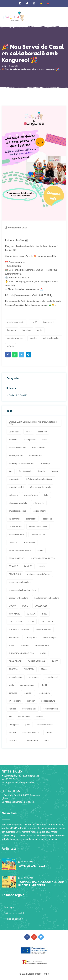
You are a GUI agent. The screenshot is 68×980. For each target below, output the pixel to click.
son (10, 717)
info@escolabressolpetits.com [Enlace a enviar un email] (18, 783)
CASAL (31, 622)
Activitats (14, 66)
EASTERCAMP (15, 622)
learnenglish (44, 693)
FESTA (40, 550)
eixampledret (30, 440)
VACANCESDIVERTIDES (19, 630)
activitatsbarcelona (52, 338)
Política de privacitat (14, 913)
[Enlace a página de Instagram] (34, 3)
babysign (31, 701)
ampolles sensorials (17, 511)
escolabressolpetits (16, 322)
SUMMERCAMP (42, 645)
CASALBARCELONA (37, 661)
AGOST (55, 661)
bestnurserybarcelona (18, 598)
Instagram (13, 495)
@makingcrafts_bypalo (41, 487)
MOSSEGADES (41, 606)
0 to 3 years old (25, 471)
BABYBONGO (15, 638)
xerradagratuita (48, 701)
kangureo (12, 330)
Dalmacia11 (49, 322)
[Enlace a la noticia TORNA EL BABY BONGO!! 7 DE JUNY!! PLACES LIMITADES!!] (9, 882)
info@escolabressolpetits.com (40, 479)
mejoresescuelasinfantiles (39, 574)
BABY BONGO (15, 574)
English (42, 471)
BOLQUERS (32, 638)
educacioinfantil (29, 709)
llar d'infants (14, 519)
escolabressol (52, 677)
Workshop (45, 463)
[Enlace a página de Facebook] (20, 3)
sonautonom (24, 717)
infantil (44, 685)
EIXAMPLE (13, 566)
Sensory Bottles (16, 455)
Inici (4, 66)
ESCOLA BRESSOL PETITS (43, 558)
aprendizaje (31, 519)
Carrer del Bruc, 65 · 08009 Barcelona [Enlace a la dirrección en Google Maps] (21, 795)
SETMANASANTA (43, 630)
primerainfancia (27, 685)
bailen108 (42, 432)
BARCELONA (30, 543)
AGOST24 (13, 669)
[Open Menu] (65, 16)
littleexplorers (15, 701)
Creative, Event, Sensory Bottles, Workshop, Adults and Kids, (33, 423)
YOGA (11, 645)
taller (46, 495)
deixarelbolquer (50, 638)
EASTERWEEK (47, 622)
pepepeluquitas (16, 677)
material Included (16, 487)
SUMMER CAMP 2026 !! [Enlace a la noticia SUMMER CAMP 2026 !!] (33, 866)
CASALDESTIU (15, 661)
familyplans (14, 725)
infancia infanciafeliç (18, 503)
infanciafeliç (39, 503)
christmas (13, 740)
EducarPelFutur (16, 527)
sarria (44, 440)
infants (10, 346)
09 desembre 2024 (16, 228)
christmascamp (31, 740)
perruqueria (34, 677)
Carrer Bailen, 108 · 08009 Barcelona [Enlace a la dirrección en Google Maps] (20, 776)
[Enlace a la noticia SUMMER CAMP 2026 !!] (9, 864)
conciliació (28, 693)
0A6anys (45, 669)
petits (40, 330)
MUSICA (12, 606)
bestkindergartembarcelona (47, 598)
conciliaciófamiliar (15, 338)
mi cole (42, 566)
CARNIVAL (13, 543)
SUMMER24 (29, 669)
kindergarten (14, 479)
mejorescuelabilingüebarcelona (23, 590)
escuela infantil (39, 511)
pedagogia (47, 519)
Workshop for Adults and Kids (22, 463)
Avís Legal (9, 907)
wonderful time (31, 495)
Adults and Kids (36, 455)
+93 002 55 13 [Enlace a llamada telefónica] (10, 779)
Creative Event (39, 448)
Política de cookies (13, 919)
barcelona (26, 330)
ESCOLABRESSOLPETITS (20, 550)
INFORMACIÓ (14, 614)
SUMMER (25, 645)
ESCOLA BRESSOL (17, 558)
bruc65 (34, 322)
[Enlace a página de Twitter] (27, 3)
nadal (47, 740)
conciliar (33, 338)
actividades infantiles (38, 527)
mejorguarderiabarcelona (20, 582)
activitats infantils (17, 535)
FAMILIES (28, 566)
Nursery (54, 471)
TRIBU (45, 614)
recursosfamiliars (50, 709)
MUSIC (25, 606)
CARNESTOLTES (38, 535)
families (12, 709)
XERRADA (31, 614)
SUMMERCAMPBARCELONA (21, 653)
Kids (11, 471)
